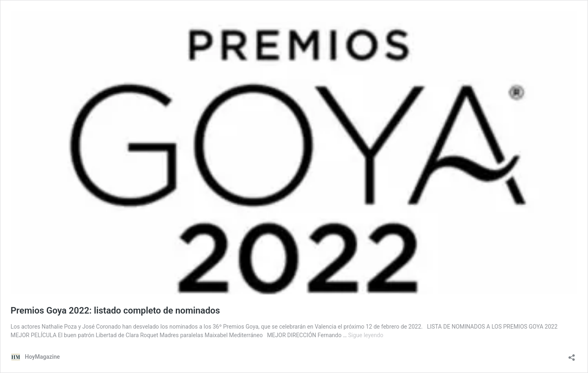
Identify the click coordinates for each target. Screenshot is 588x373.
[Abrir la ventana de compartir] (572, 355)
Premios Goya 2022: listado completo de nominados (115, 310)
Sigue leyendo (366, 335)
